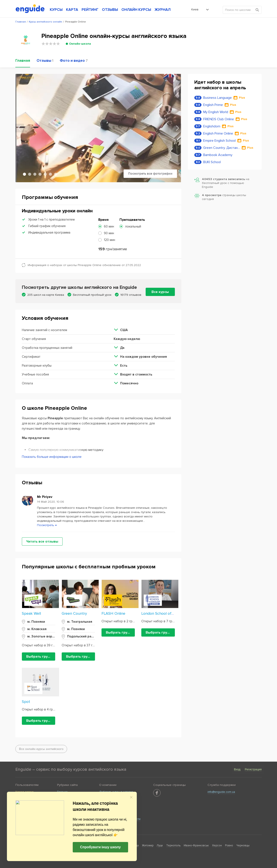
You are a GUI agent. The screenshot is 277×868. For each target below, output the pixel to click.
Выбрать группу (40, 657)
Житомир (148, 845)
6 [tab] (50, 174)
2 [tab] (30, 174)
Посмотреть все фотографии (150, 174)
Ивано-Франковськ (196, 845)
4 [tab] (40, 174)
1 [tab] (24, 174)
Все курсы (160, 292)
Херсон (217, 845)
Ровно (229, 845)
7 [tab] (56, 174)
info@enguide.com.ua (221, 792)
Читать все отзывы (42, 541)
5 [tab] (45, 174)
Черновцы (243, 845)
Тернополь (173, 845)
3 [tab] (35, 174)
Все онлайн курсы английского (41, 749)
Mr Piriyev (45, 497)
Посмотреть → (47, 525)
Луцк (160, 845)
